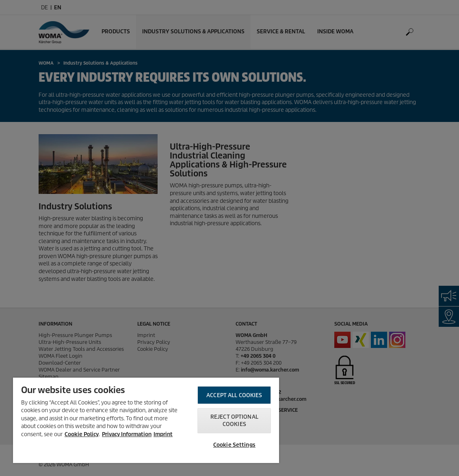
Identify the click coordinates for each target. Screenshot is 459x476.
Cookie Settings (234, 445)
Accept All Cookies (234, 395)
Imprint (163, 434)
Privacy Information (127, 434)
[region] (146, 420)
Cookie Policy (82, 434)
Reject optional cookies (234, 421)
